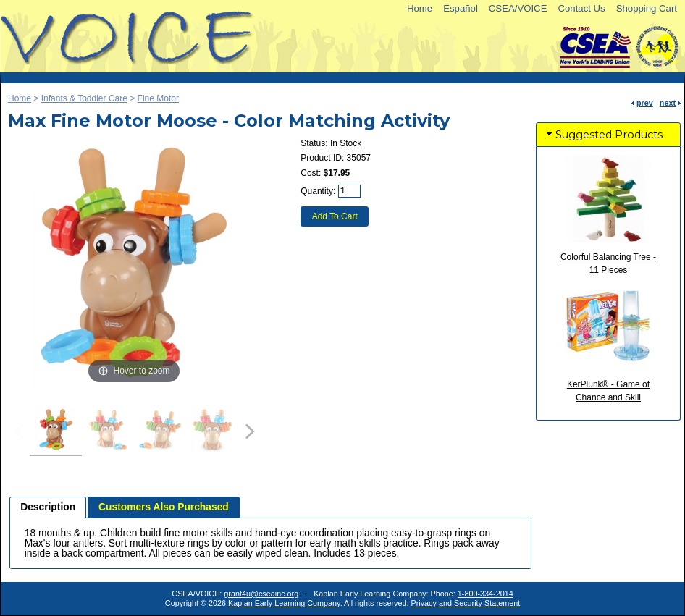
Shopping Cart (647, 8)
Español (461, 8)
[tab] (48, 507)
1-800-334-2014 (486, 594)
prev (645, 103)
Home (420, 8)
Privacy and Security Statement (466, 603)
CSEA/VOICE (518, 8)
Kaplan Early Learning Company (284, 603)
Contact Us (581, 8)
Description (48, 507)
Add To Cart (335, 216)
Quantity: (318, 191)
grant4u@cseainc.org (261, 594)
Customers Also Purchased (164, 507)
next (668, 103)
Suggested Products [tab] (603, 135)
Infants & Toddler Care (84, 98)
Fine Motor (158, 98)
